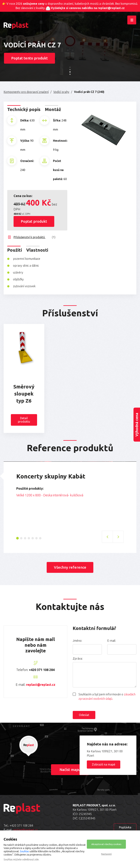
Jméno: (77, 640)
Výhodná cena (137, 425)
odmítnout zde (30, 860)
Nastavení (106, 854)
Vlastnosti (37, 250)
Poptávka (125, 827)
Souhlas (24, 851)
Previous (14, 496)
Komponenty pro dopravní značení (26, 92)
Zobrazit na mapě (104, 764)
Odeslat (84, 715)
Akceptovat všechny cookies (106, 844)
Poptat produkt (34, 221)
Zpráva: (78, 658)
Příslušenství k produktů (34, 237)
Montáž (53, 109)
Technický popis (24, 109)
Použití (15, 250)
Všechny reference (70, 567)
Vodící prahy (61, 92)
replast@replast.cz (41, 684)
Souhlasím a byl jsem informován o (107, 696)
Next (126, 496)
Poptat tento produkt (30, 58)
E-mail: (112, 640)
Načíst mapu (70, 769)
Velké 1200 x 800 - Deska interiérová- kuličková (50, 495)
